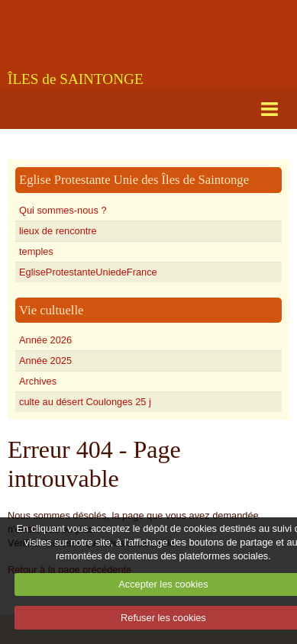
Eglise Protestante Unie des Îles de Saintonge (134, 180)
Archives (38, 381)
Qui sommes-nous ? (63, 210)
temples (36, 251)
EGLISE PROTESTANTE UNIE (137, 57)
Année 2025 (45, 361)
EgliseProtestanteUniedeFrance (88, 272)
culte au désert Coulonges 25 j (85, 402)
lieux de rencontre (58, 231)
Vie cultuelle (51, 310)
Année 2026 (45, 340)
